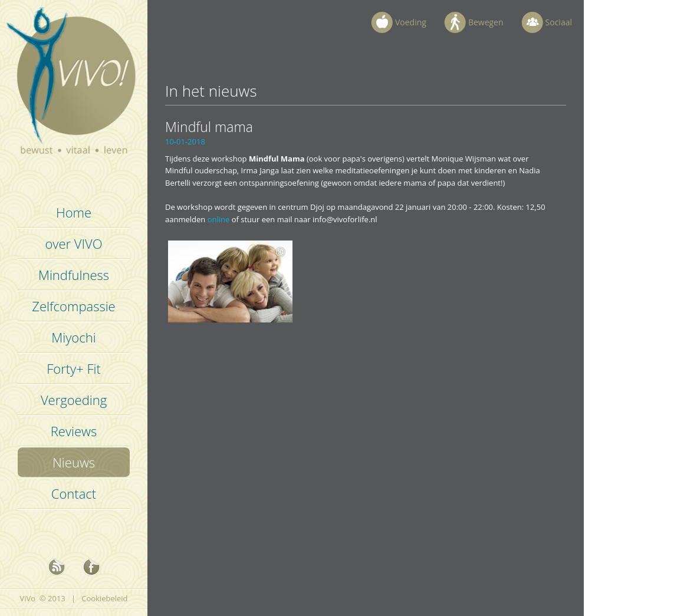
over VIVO (73, 243)
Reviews (74, 431)
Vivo (74, 88)
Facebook (91, 567)
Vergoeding (74, 400)
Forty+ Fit (74, 368)
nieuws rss (57, 567)
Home (74, 212)
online (219, 219)
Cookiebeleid (104, 598)
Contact (74, 493)
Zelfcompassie (73, 306)
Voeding (411, 22)
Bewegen (486, 22)
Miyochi (73, 337)
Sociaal (559, 22)
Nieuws (74, 462)
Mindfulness (74, 275)
